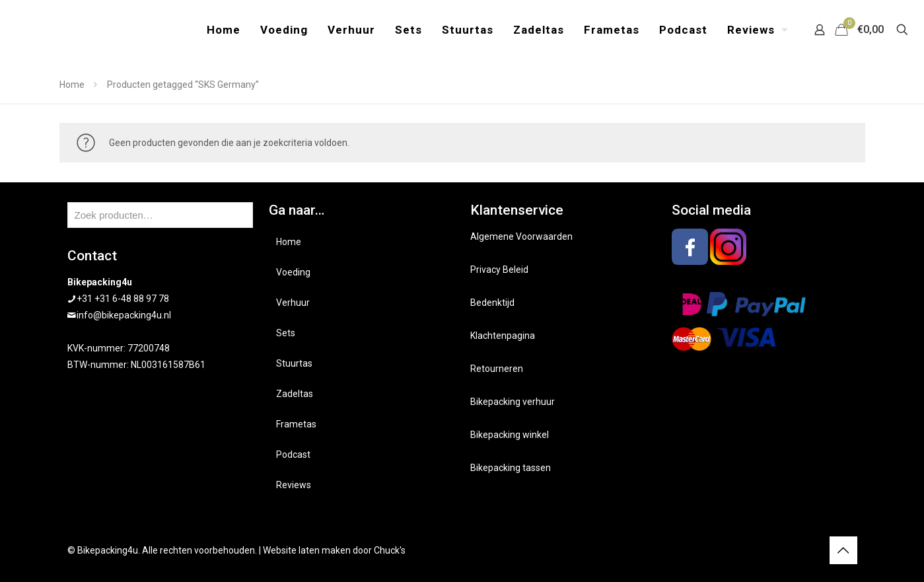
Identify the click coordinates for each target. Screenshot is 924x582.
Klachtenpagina (503, 336)
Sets (286, 333)
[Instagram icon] (811, 550)
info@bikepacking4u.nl (124, 315)
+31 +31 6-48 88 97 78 (123, 299)
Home (72, 85)
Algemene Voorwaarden (521, 236)
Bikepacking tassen (511, 468)
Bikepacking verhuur (513, 402)
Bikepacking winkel (510, 435)
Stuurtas (294, 363)
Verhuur (293, 303)
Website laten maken (307, 550)
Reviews (294, 485)
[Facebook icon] (798, 550)
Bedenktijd (492, 303)
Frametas (296, 424)
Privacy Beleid (499, 270)
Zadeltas (295, 394)
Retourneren (497, 369)
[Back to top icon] (843, 550)
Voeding (293, 272)
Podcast (293, 455)
